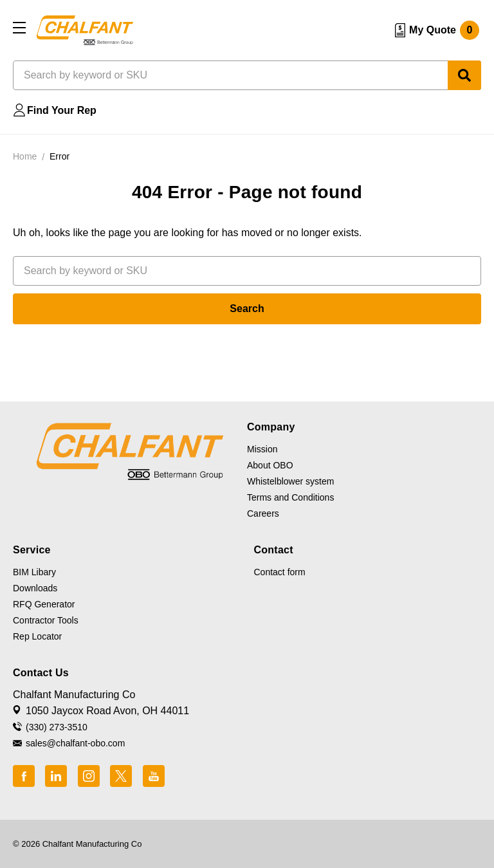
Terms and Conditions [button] (290, 497)
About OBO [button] (270, 465)
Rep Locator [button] (37, 636)
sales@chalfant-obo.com (75, 743)
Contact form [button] (280, 572)
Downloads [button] (35, 588)
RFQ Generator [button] (44, 604)
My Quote (444, 30)
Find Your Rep (62, 110)
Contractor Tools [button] (46, 620)
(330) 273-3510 (57, 727)
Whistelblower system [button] (290, 481)
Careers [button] (263, 513)
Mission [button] (262, 449)
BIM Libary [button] (34, 572)
